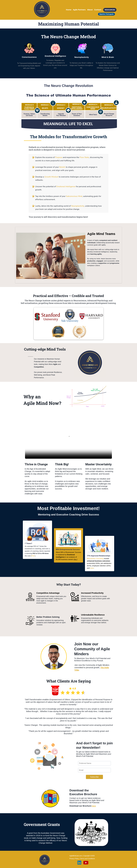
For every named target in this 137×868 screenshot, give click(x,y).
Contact (98, 10)
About (90, 10)
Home (69, 10)
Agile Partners (79, 10)
